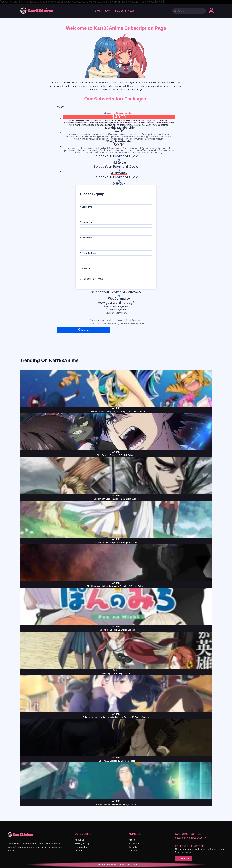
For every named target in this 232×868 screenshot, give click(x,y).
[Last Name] (116, 231)
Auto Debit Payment (117, 307)
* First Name (86, 222)
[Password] (116, 262)
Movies (119, 11)
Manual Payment (117, 310)
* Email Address (88, 253)
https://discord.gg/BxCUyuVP (190, 838)
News (131, 11)
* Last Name (86, 238)
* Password (86, 268)
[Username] (116, 201)
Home (97, 11)
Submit (84, 330)
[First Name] (116, 216)
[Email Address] (116, 247)
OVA (108, 11)
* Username (86, 207)
